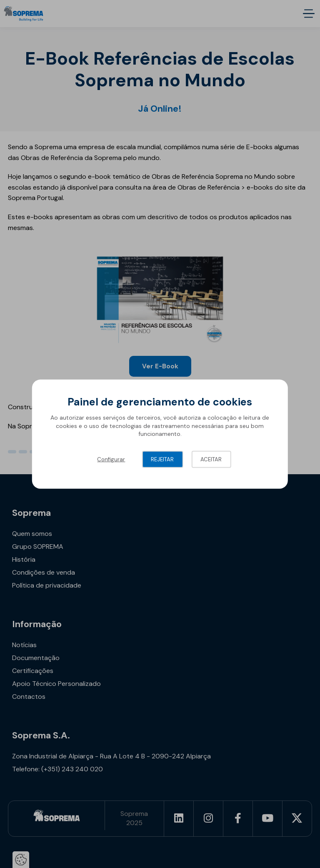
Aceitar (211, 459)
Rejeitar (162, 459)
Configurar (111, 459)
